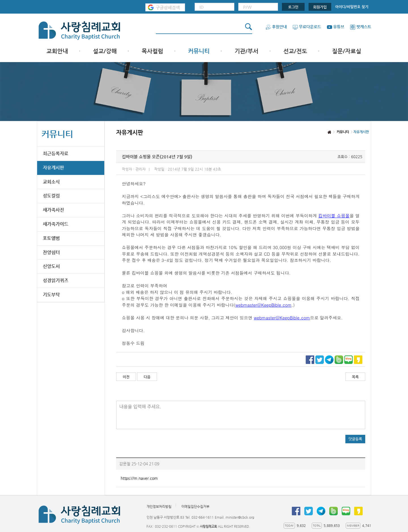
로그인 (293, 7)
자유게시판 (53, 168)
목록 (355, 377)
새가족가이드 (56, 224)
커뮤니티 (199, 51)
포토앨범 (51, 238)
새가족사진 (53, 210)
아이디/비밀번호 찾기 (352, 7)
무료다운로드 (307, 27)
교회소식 (51, 182)
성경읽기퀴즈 (56, 280)
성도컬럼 (51, 196)
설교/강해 (105, 51)
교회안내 (57, 51)
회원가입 (320, 7)
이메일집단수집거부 (195, 506)
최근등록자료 (56, 153)
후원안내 (276, 27)
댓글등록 (355, 439)
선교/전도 (295, 51)
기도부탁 (51, 295)
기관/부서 (246, 51)
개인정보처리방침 (159, 506)
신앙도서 (51, 266)
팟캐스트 (361, 27)
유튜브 (335, 27)
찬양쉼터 (51, 252)
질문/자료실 (347, 51)
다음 (147, 377)
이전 (126, 377)
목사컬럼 (152, 51)
